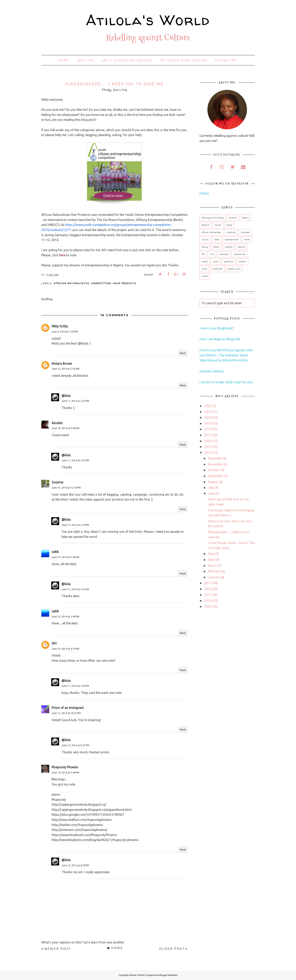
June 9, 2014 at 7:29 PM (65, 332)
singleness (217, 269)
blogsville (231, 232)
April (211, 560)
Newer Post (58, 949)
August (213, 482)
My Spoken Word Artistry (184, 60)
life (203, 254)
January (214, 577)
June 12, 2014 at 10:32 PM (66, 713)
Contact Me (226, 60)
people (205, 262)
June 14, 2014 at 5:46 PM (65, 773)
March (213, 566)
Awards (233, 218)
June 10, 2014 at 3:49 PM (65, 617)
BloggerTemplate (168, 975)
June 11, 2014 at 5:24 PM (75, 525)
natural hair (240, 254)
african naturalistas (71, 283)
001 (54, 643)
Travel (218, 225)
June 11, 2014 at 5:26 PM (75, 686)
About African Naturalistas (127, 60)
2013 (208, 583)
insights (229, 247)
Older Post (172, 949)
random (242, 262)
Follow (204, 193)
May (211, 554)
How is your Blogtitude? (217, 328)
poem (216, 262)
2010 (208, 600)
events (247, 240)
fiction (216, 247)
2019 (208, 423)
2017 (208, 435)
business (245, 232)
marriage (224, 254)
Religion (206, 225)
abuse (229, 225)
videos (205, 276)
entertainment (232, 240)
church (205, 240)
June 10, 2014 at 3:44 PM (65, 557)
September (216, 476)
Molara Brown (62, 364)
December (215, 458)
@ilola (66, 396)
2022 (208, 412)
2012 (208, 589)
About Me (85, 60)
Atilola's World (148, 19)
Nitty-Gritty (60, 326)
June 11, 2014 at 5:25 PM (75, 589)
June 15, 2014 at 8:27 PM (75, 745)
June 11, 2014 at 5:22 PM (75, 401)
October (214, 470)
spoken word (234, 269)
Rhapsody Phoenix (65, 767)
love (212, 254)
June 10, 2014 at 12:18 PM (66, 488)
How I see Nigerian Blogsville (220, 339)
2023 (208, 406)
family (205, 247)
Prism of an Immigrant (68, 708)
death (217, 240)
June (211, 493)
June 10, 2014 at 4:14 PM (65, 649)
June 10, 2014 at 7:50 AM (66, 369)
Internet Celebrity (212, 371)
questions (228, 262)
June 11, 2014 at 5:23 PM (75, 460)
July (211, 488)
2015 (208, 447)
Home (64, 60)
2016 (208, 441)
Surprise (57, 482)
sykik (55, 552)
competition (101, 283)
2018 (208, 429)
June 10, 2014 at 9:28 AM (66, 428)
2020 (208, 417)
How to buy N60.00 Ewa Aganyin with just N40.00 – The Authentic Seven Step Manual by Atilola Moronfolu (226, 355)
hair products (125, 283)
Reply (183, 353)
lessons (241, 247)
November (215, 464)
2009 (208, 606)
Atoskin (57, 423)
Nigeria (245, 218)
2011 (208, 595)
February (214, 571)
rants (204, 269)
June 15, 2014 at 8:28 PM (75, 865)
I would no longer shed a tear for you (226, 382)
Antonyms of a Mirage (213, 218)
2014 (208, 453)
